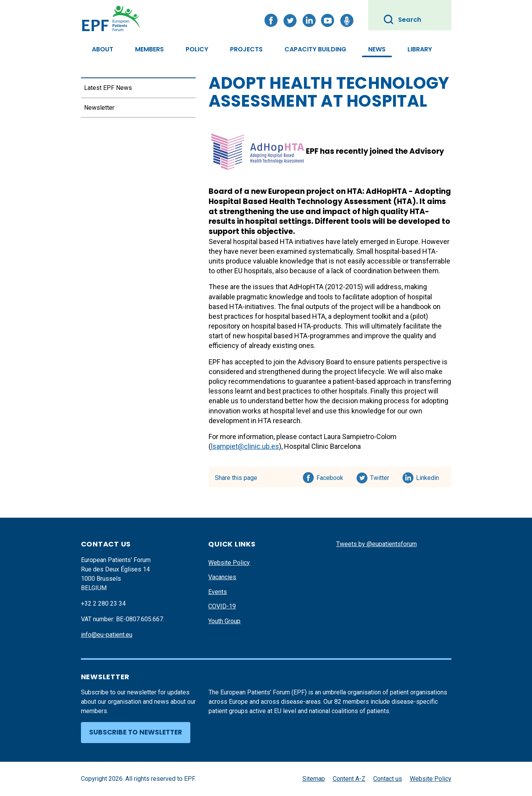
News (377, 49)
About (103, 49)
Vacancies (222, 577)
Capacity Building (315, 49)
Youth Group (224, 621)
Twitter (382, 476)
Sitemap (314, 779)
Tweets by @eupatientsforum (377, 544)
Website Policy (229, 563)
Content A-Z (349, 779)
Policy (197, 49)
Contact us (388, 779)
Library (420, 49)
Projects (246, 49)
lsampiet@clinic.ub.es (245, 446)
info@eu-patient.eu (107, 635)
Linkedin (428, 476)
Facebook (330, 476)
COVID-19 (222, 606)
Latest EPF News (108, 88)
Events (218, 592)
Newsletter (99, 108)
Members (149, 49)
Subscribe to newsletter (136, 732)
